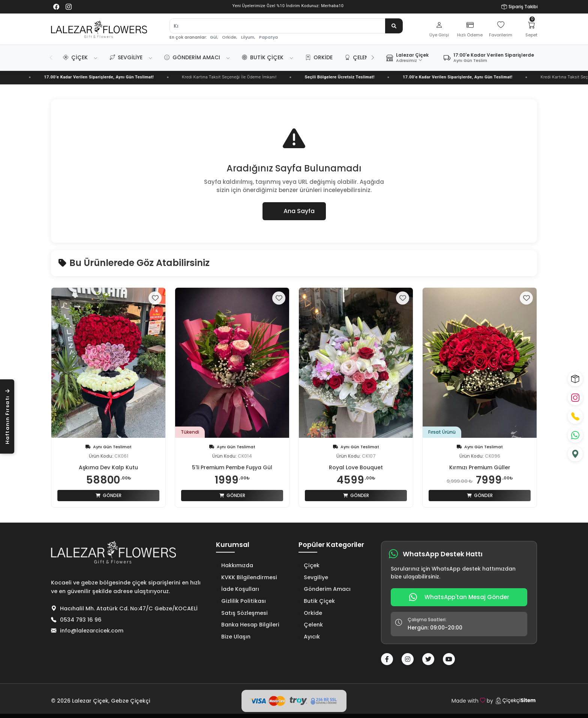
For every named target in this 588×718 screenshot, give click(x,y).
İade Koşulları (238, 589)
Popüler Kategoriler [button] (331, 545)
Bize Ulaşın (233, 637)
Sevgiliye (126, 57)
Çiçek (75, 57)
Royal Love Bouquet (356, 467)
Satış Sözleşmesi (242, 613)
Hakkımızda (235, 565)
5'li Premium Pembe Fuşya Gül (232, 467)
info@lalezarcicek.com (92, 631)
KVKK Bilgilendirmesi (247, 577)
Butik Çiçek (263, 57)
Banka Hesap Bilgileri (248, 625)
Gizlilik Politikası (241, 601)
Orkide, (229, 37)
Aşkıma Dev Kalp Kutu (108, 467)
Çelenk (358, 57)
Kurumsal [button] (233, 545)
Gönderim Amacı (192, 57)
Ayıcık (309, 637)
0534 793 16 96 (81, 620)
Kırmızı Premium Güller (480, 467)
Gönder (109, 495)
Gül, (214, 37)
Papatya (268, 37)
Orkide (319, 57)
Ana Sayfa (294, 211)
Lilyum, (248, 37)
